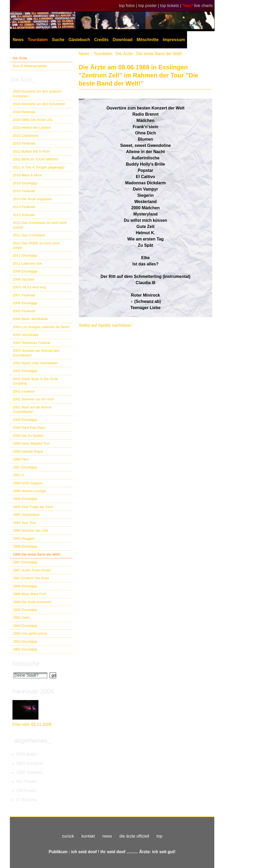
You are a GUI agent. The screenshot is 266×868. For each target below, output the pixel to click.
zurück (68, 836)
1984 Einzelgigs (25, 626)
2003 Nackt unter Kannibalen (35, 363)
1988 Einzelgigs (25, 546)
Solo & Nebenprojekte (30, 66)
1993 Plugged (24, 539)
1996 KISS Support (28, 483)
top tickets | (171, 6)
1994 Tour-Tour (24, 523)
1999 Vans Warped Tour (31, 443)
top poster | (149, 6)
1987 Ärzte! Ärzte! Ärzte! (32, 570)
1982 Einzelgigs (25, 649)
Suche (58, 40)
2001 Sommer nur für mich (33, 399)
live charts (203, 6)
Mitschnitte (148, 40)
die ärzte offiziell (134, 836)
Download (123, 40)
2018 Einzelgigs (25, 183)
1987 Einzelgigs (25, 562)
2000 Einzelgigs (25, 420)
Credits (101, 40)
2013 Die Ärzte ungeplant (32, 199)
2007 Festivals (24, 295)
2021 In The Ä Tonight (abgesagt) (39, 167)
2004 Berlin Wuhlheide (30, 319)
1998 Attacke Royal (28, 451)
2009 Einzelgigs (25, 271)
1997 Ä (18, 475)
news (107, 836)
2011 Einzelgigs (25, 255)
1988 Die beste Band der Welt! (36, 554)
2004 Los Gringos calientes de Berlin (41, 327)
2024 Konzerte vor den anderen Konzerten (37, 94)
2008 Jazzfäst (24, 279)
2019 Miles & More (27, 175)
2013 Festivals (24, 207)
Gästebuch (79, 40)
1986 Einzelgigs (25, 586)
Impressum (174, 40)
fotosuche (26, 664)
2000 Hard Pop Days (29, 428)
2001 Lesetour (24, 391)
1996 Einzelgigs (25, 499)
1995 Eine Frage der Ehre (33, 507)
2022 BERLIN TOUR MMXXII (35, 159)
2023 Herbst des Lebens (32, 128)
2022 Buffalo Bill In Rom (31, 151)
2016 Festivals (24, 191)
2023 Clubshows (26, 136)
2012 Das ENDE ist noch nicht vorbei (36, 245)
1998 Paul (21, 459)
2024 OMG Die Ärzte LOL (33, 120)
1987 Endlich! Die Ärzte (31, 578)
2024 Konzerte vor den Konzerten (39, 104)
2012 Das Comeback (29, 235)
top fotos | (129, 6)
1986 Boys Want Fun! (29, 594)
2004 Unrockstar (26, 335)
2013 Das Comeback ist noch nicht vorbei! (40, 225)
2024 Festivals (24, 112)
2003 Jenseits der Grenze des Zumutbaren (36, 353)
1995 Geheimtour (26, 515)
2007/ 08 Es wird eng (29, 287)
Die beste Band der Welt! (159, 54)
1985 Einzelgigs (25, 610)
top (159, 836)
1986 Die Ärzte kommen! (32, 602)
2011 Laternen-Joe (27, 263)
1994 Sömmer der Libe (31, 530)
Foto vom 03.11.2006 (32, 724)
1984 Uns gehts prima (30, 633)
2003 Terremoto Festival (31, 343)
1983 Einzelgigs (25, 641)
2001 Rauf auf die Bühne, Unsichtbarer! (32, 409)
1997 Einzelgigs (25, 467)
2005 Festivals (24, 311)
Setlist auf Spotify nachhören (105, 325)
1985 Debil (21, 618)
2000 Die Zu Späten (28, 436)
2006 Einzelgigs (25, 303)
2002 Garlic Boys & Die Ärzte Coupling (35, 381)
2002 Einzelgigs (25, 371)
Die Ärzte (20, 58)
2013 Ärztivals (24, 215)
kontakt (88, 836)
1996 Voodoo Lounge (29, 491)
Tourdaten (38, 40)
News (18, 40)
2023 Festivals (24, 143)
